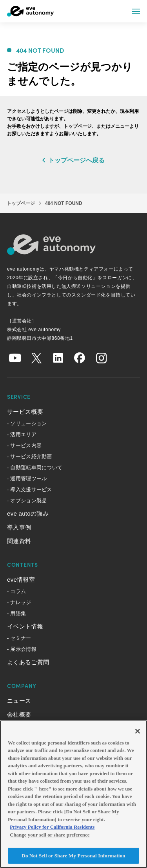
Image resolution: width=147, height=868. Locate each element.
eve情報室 (21, 580)
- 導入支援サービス (30, 489)
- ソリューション (27, 423)
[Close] (138, 731)
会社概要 (19, 714)
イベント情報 (25, 626)
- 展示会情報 (22, 649)
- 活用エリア (22, 434)
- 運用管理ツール (27, 478)
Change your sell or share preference (50, 835)
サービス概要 (25, 412)
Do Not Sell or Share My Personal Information (73, 856)
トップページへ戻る (76, 160)
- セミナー (19, 638)
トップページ (21, 203)
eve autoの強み (28, 513)
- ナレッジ (19, 602)
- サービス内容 (24, 445)
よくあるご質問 (28, 662)
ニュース (19, 701)
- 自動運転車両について (35, 467)
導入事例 (19, 527)
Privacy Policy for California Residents (52, 827)
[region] (73, 794)
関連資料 (19, 541)
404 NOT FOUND (64, 203)
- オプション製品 (27, 500)
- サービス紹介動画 (30, 456)
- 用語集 (16, 613)
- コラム (16, 591)
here (44, 789)
